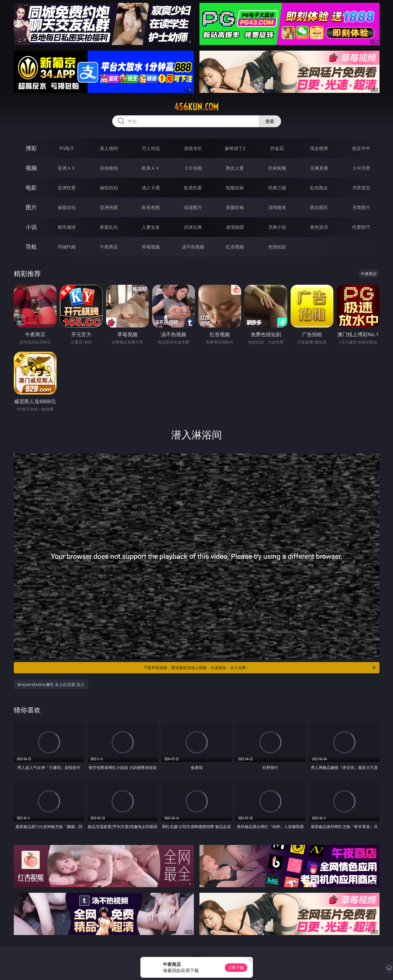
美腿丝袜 (235, 207)
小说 (31, 227)
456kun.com (196, 107)
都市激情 (67, 227)
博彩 (31, 148)
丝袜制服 (277, 168)
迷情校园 (235, 227)
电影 (31, 188)
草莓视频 (151, 247)
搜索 (270, 121)
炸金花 (277, 148)
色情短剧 (277, 247)
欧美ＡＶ (151, 168)
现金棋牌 (319, 148)
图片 (31, 207)
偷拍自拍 (109, 188)
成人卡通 (151, 188)
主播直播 (319, 168)
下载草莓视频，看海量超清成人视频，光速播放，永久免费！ (260, 668)
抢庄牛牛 (361, 148)
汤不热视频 (193, 247)
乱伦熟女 (319, 188)
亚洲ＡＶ (67, 168)
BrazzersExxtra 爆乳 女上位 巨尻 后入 (51, 684)
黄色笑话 (319, 227)
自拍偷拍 (109, 168)
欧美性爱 (193, 188)
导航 (31, 247)
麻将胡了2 (235, 148)
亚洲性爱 (67, 188)
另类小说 (277, 227)
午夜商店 (109, 247)
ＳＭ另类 (361, 168)
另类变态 (361, 188)
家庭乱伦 (109, 227)
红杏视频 (235, 247)
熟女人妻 (235, 168)
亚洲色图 (109, 207)
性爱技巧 (361, 227)
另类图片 (361, 207)
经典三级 (277, 188)
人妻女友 (151, 227)
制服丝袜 (235, 188)
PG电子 (67, 148)
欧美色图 (151, 207)
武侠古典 (193, 227)
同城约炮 (67, 247)
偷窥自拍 (67, 207)
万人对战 (151, 148)
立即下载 (236, 967)
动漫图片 (193, 207)
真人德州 (109, 148)
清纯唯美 (277, 207)
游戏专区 (193, 148)
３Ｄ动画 (193, 168)
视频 (31, 168)
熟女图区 (319, 207)
